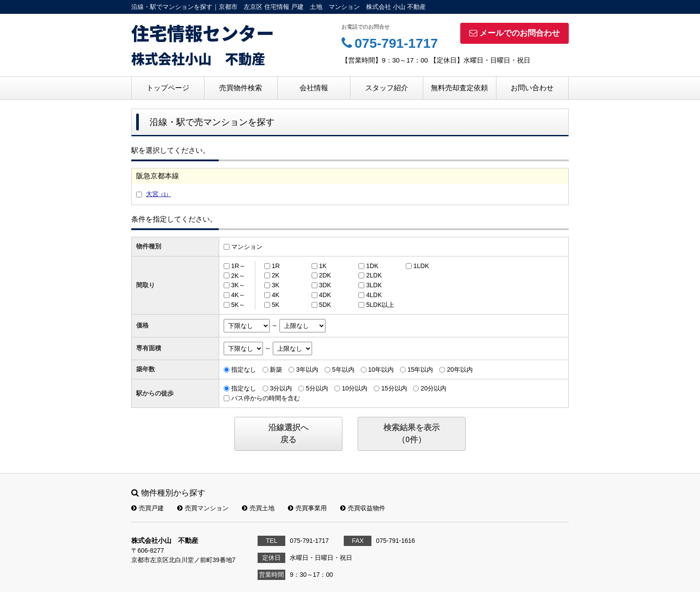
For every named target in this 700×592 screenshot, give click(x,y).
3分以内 (281, 388)
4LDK (374, 295)
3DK (325, 285)
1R (276, 266)
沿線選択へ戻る (288, 434)
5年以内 (343, 369)
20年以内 (460, 369)
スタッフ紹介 (387, 88)
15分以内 (394, 388)
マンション (247, 247)
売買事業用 (307, 508)
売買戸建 (148, 508)
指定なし (244, 369)
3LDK (374, 285)
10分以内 (355, 388)
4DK (325, 295)
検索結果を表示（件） (412, 434)
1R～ (238, 266)
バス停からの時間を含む (266, 398)
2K (276, 275)
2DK (325, 275)
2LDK (374, 275)
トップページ (168, 88)
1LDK (421, 266)
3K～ (238, 285)
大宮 (158, 194)
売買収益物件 (363, 508)
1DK (372, 266)
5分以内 (317, 388)
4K (276, 295)
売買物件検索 (241, 88)
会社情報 (314, 88)
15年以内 (421, 369)
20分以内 (433, 388)
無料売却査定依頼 (459, 88)
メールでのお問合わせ (515, 33)
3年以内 (307, 369)
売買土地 (258, 508)
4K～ (238, 295)
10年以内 (381, 369)
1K (323, 266)
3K (276, 285)
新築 (276, 369)
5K (276, 305)
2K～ (238, 275)
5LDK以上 (380, 305)
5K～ (238, 305)
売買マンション (203, 508)
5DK (325, 305)
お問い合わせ (532, 88)
